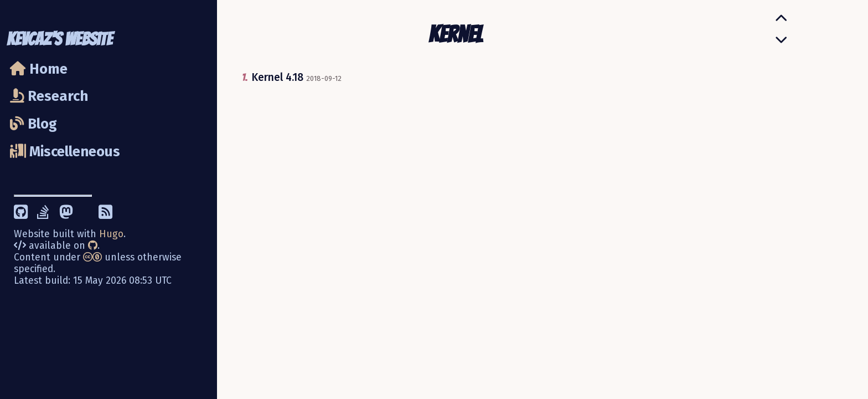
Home (39, 69)
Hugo (111, 234)
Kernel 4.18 (277, 77)
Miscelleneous (65, 152)
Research (49, 96)
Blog (33, 124)
